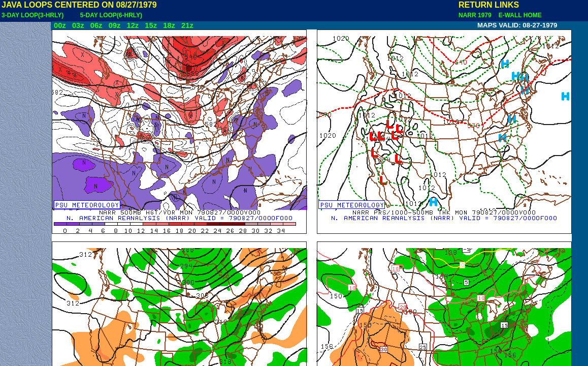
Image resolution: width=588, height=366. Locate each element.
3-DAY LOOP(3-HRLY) (32, 15)
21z (187, 25)
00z (60, 25)
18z (169, 25)
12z (133, 25)
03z (78, 25)
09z (115, 25)
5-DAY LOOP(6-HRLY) (111, 15)
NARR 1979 (476, 15)
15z (151, 25)
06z (96, 25)
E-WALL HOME (518, 15)
